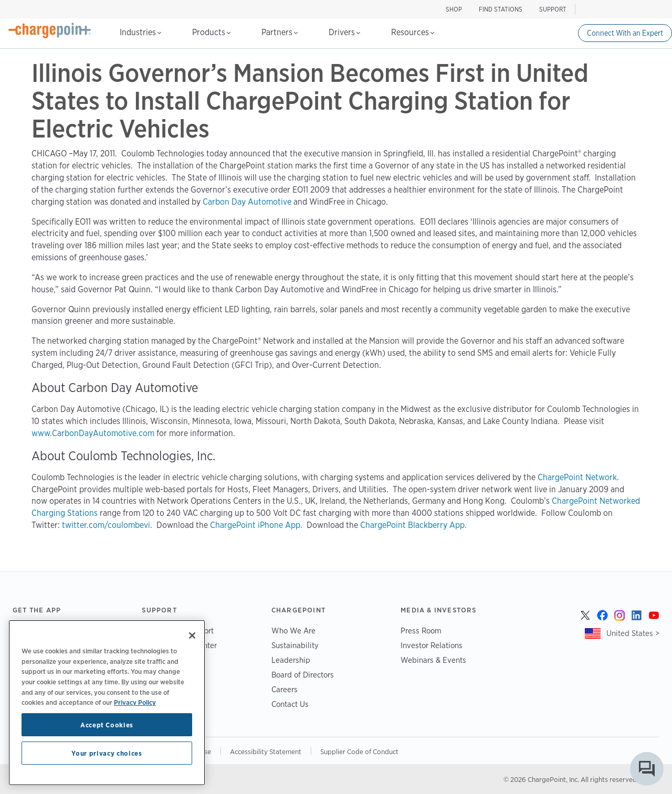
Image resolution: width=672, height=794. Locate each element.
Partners (280, 32)
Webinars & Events (433, 660)
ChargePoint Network (577, 477)
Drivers (344, 32)
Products (211, 32)
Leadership (291, 660)
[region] (107, 703)
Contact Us (290, 704)
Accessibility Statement (266, 751)
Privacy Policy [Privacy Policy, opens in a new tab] (135, 702)
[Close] (192, 636)
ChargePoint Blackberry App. (413, 525)
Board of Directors (303, 675)
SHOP (454, 9)
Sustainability (295, 645)
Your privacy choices (107, 753)
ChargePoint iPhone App (255, 525)
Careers (285, 689)
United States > (633, 633)
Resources (413, 32)
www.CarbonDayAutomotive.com (93, 433)
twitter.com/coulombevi (106, 525)
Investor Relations (432, 645)
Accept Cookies (107, 725)
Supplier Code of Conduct (359, 751)
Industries (140, 32)
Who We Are (293, 631)
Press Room (421, 631)
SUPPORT (553, 9)
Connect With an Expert (625, 33)
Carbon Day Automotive (247, 202)
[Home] (50, 30)
